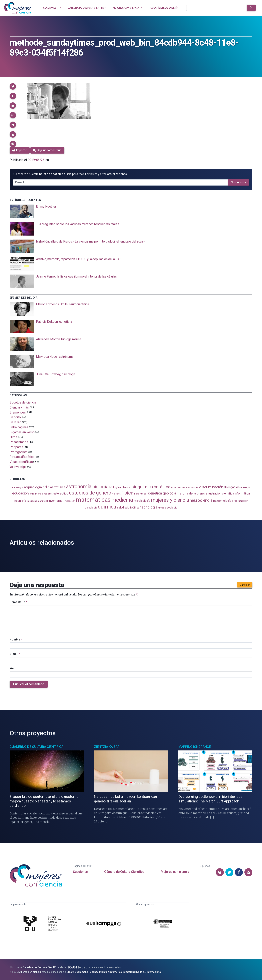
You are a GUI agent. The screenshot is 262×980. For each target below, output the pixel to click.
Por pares (16, 447)
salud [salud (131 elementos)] (120, 507)
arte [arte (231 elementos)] (46, 487)
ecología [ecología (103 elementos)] (245, 487)
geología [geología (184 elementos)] (169, 493)
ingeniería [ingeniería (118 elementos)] (20, 501)
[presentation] (131, 211)
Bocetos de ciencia (23, 402)
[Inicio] (18, 8)
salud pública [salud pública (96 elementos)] (132, 508)
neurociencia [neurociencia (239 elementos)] (201, 500)
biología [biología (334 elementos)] (100, 487)
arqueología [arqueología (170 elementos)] (33, 487)
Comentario (18, 602)
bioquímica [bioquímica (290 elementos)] (142, 487)
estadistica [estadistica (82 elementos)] (47, 494)
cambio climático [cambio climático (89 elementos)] (180, 488)
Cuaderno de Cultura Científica (36, 747)
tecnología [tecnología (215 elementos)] (149, 507)
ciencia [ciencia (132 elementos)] (194, 487)
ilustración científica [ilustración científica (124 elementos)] (221, 494)
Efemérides (18, 412)
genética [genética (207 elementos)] (155, 493)
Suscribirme (239, 182)
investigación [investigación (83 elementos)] (69, 501)
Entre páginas (19, 427)
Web (12, 668)
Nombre (16, 639)
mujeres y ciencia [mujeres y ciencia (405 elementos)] (170, 500)
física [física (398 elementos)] (127, 493)
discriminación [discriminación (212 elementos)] (211, 487)
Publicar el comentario (29, 684)
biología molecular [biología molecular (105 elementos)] (120, 487)
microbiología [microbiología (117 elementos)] (142, 501)
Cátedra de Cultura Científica (124, 872)
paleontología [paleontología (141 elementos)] (222, 501)
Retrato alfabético (22, 457)
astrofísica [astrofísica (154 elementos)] (58, 487)
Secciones (80, 872)
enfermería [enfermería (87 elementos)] (35, 494)
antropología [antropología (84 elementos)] (17, 488)
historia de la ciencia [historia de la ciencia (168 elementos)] (192, 493)
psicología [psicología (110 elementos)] (91, 508)
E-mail (15, 654)
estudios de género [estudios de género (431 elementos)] (90, 493)
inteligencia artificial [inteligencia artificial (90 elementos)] (37, 501)
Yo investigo (18, 467)
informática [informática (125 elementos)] (242, 494)
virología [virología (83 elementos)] (162, 508)
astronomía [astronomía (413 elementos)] (79, 487)
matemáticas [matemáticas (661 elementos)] (93, 500)
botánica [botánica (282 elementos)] (162, 487)
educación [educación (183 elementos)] (20, 493)
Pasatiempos (19, 442)
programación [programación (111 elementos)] (240, 501)
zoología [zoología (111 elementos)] (172, 508)
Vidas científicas (21, 462)
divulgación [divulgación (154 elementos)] (232, 487)
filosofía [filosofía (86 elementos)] (116, 494)
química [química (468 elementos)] (107, 507)
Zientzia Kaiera (107, 747)
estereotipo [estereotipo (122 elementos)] (61, 493)
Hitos (13, 437)
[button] (13, 86)
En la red (15, 422)
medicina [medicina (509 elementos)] (122, 500)
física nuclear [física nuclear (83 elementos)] (141, 494)
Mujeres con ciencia (175, 872)
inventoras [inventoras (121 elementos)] (55, 501)
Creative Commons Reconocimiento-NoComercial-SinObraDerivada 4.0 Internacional (114, 972)
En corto (15, 417)
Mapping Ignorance (195, 747)
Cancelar (245, 585)
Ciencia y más (19, 407)
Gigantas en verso (22, 432)
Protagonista (18, 452)
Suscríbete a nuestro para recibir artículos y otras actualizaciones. (70, 174)
